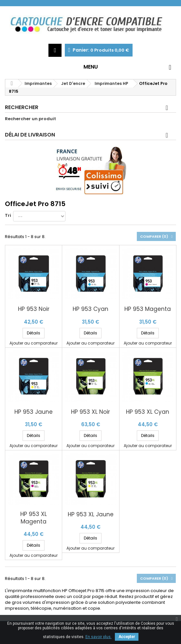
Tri (8, 215)
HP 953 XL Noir (90, 412)
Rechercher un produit (30, 119)
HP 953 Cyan (90, 309)
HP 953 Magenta (148, 309)
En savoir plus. (99, 637)
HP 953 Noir (34, 309)
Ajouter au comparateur (34, 343)
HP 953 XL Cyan (148, 412)
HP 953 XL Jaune (91, 515)
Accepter (127, 637)
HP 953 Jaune (34, 412)
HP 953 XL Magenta (34, 518)
